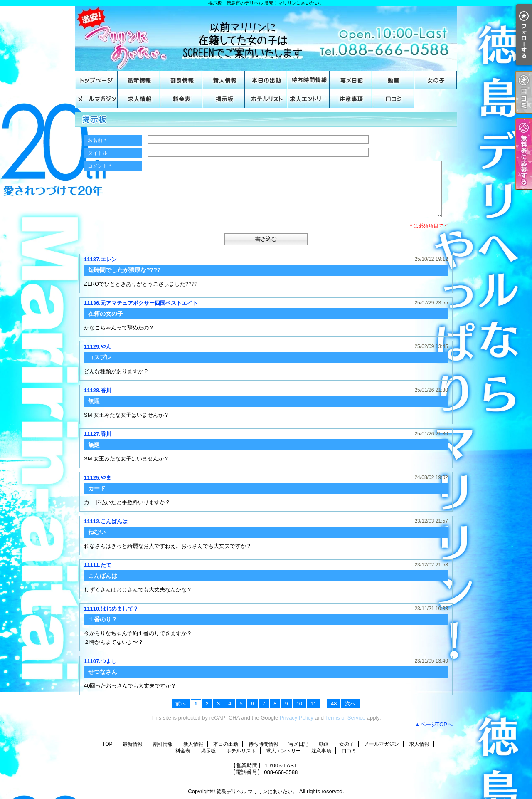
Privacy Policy (297, 718)
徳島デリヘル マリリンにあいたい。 (257, 792)
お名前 (98, 140)
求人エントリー (308, 99)
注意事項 (351, 99)
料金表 (181, 99)
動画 (393, 80)
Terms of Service (345, 718)
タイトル (98, 153)
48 (334, 704)
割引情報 (181, 80)
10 (299, 704)
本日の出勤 (266, 80)
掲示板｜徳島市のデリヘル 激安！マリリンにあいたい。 (266, 38)
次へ (350, 704)
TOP (96, 80)
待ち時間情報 (308, 80)
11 (313, 704)
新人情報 (224, 80)
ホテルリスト (266, 99)
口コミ (393, 99)
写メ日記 (351, 80)
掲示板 (224, 99)
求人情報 (139, 99)
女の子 (436, 80)
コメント (100, 166)
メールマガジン (96, 99)
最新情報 (139, 80)
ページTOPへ (437, 724)
